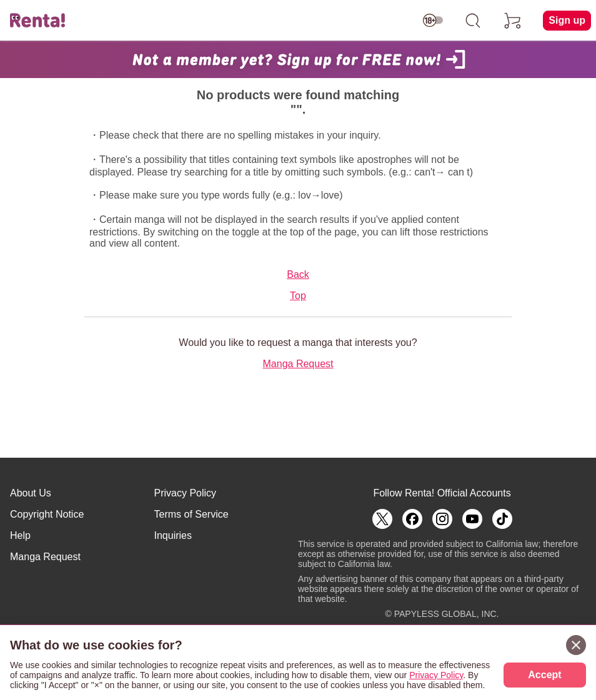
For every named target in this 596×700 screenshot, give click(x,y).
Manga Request (298, 364)
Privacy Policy (186, 493)
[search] (473, 21)
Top (298, 296)
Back (298, 274)
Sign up (567, 20)
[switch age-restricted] (433, 21)
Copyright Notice (47, 514)
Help (20, 535)
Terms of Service (191, 514)
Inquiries (173, 535)
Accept (544, 675)
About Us (31, 493)
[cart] (513, 21)
